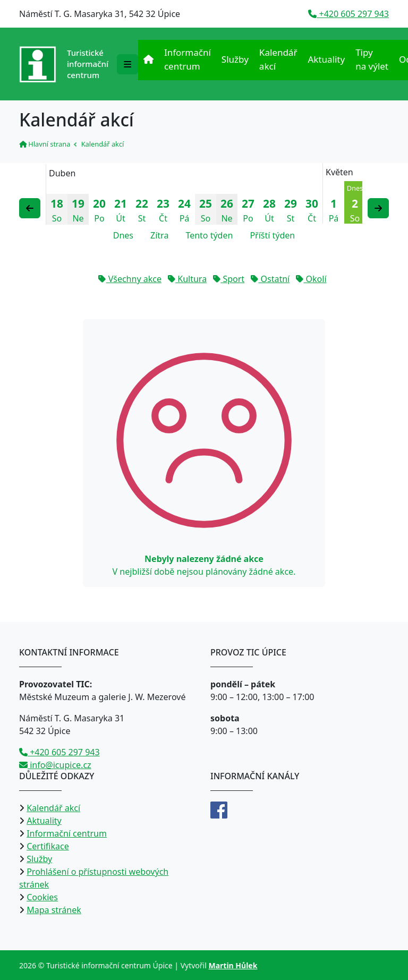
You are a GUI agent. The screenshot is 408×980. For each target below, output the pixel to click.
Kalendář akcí (278, 59)
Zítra (159, 235)
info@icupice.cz (55, 765)
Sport (229, 279)
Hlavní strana (45, 144)
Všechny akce (130, 279)
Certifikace (48, 846)
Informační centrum (188, 59)
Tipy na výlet (372, 59)
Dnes (123, 235)
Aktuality (326, 59)
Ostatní (270, 279)
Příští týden (272, 235)
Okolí (311, 279)
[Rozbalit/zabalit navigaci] (127, 64)
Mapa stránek (54, 910)
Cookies (42, 897)
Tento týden (209, 235)
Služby (235, 59)
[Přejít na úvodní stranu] (64, 64)
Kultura (187, 279)
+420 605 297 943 (348, 14)
